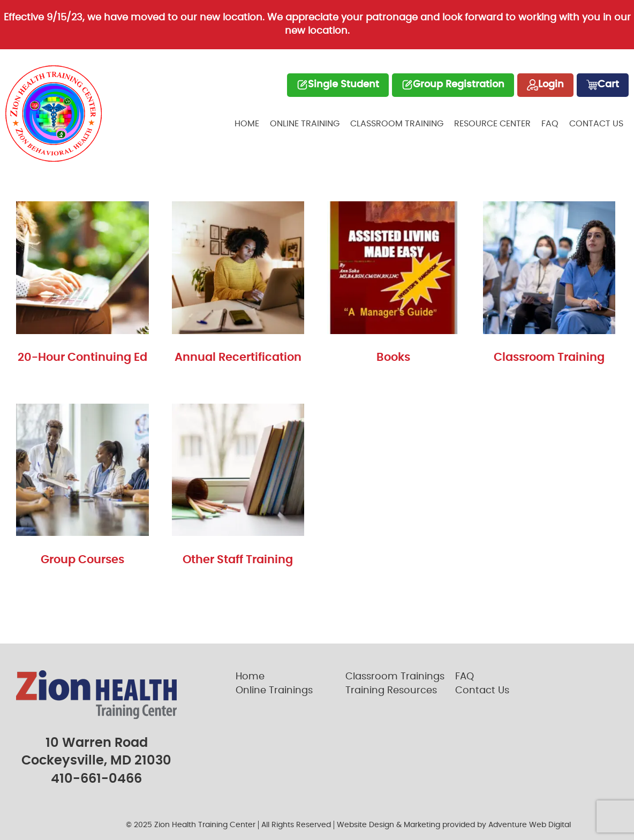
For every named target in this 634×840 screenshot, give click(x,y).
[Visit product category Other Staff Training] (238, 488)
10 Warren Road (97, 743)
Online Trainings (274, 691)
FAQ (550, 124)
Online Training (305, 124)
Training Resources (391, 691)
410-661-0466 (96, 779)
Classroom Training (397, 124)
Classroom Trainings (395, 677)
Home (247, 124)
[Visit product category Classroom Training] (549, 286)
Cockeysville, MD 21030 (96, 761)
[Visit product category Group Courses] (82, 488)
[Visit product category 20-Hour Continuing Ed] (82, 286)
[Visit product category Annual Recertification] (238, 286)
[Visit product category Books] (394, 286)
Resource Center (492, 124)
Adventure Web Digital (530, 825)
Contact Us (596, 124)
